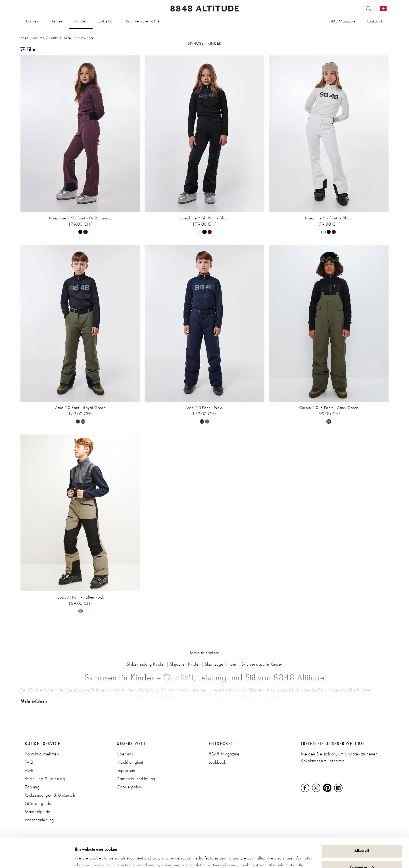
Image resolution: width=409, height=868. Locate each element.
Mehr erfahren (34, 701)
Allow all (362, 821)
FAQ (29, 762)
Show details (85, 857)
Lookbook (375, 21)
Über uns (125, 754)
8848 (25, 38)
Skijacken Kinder (185, 664)
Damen (33, 21)
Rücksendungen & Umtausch (50, 795)
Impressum (126, 770)
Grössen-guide (38, 803)
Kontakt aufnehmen (42, 754)
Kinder (81, 21)
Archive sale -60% (143, 21)
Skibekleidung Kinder (146, 664)
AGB (29, 770)
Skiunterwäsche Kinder (262, 664)
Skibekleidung (60, 38)
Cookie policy (129, 787)
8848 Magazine (342, 21)
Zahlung (32, 787)
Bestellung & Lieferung (45, 779)
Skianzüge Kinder (221, 664)
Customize (362, 836)
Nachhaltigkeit (130, 762)
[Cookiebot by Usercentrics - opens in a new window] (37, 857)
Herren (57, 21)
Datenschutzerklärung (136, 779)
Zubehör (106, 21)
